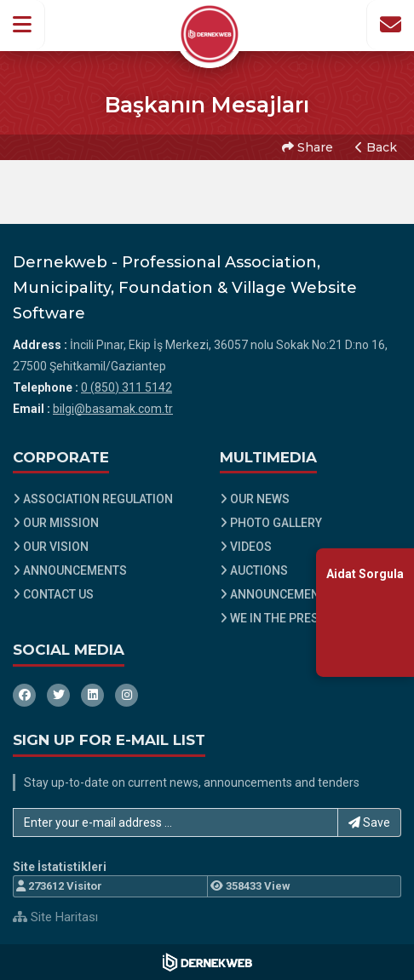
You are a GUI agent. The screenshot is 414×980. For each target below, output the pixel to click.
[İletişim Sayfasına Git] (390, 25)
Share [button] (308, 147)
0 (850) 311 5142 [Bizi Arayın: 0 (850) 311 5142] (126, 387)
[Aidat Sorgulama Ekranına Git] (365, 612)
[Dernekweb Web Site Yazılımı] (207, 962)
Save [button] (369, 822)
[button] (23, 25)
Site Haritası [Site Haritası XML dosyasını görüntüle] (55, 917)
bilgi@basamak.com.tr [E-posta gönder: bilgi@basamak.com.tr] (113, 409)
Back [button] (376, 147)
